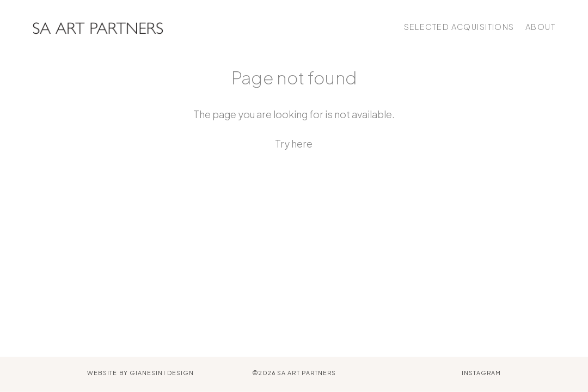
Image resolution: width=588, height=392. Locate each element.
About (540, 27)
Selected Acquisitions (459, 27)
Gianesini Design (162, 373)
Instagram (481, 373)
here (302, 143)
